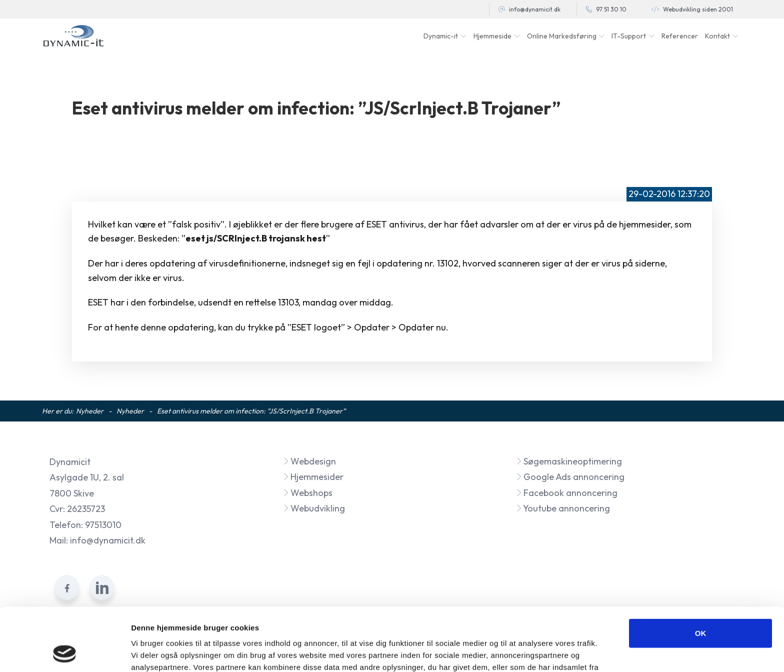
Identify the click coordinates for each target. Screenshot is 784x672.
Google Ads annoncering (570, 477)
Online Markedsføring (562, 36)
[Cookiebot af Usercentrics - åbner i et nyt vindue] (65, 652)
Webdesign (309, 461)
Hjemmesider (313, 477)
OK (701, 574)
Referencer (680, 36)
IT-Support (629, 36)
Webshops (308, 493)
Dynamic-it (441, 36)
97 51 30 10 (611, 9)
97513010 (103, 525)
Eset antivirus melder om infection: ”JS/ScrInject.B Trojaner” (251, 411)
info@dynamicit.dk (535, 9)
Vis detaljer (520, 652)
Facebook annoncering (567, 493)
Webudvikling (314, 508)
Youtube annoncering (563, 508)
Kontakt (717, 36)
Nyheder (90, 411)
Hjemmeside (492, 36)
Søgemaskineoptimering (569, 461)
